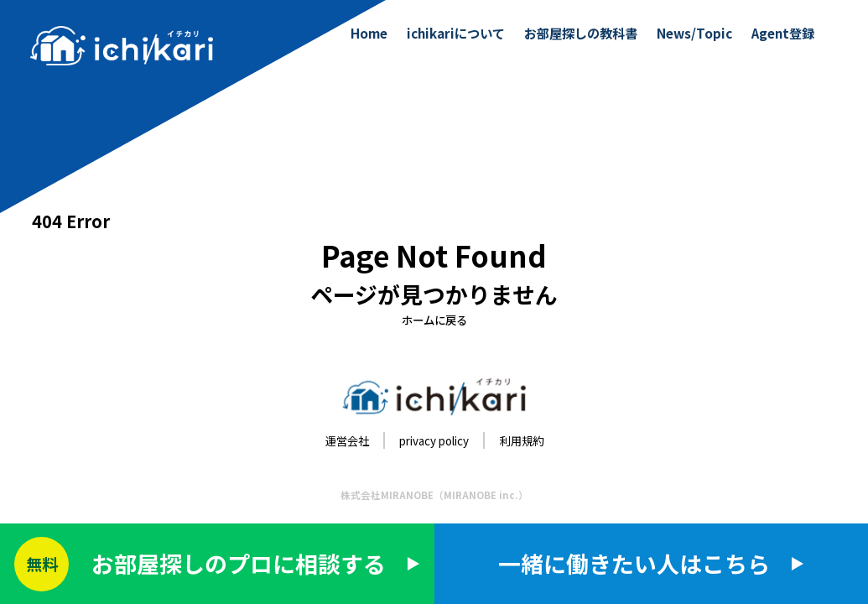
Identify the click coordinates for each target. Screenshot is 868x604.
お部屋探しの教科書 (581, 33)
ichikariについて (456, 33)
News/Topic (694, 33)
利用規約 (522, 440)
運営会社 (347, 440)
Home (369, 33)
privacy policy (434, 440)
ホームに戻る (434, 320)
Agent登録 (783, 33)
